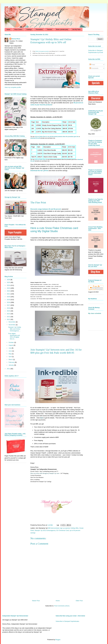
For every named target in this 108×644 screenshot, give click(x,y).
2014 (9, 314)
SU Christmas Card (63, 530)
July (10, 348)
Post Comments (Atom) (62, 606)
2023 (9, 288)
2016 (9, 308)
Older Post (79, 601)
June (10, 351)
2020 (9, 297)
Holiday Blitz (75, 528)
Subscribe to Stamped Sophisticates (67, 621)
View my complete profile (13, 87)
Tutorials (49, 30)
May (10, 354)
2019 (9, 300)
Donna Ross (16, 39)
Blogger (58, 640)
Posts (92, 65)
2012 (9, 319)
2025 (9, 282)
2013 (9, 317)
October (11, 342)
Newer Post (36, 601)
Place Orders (18, 30)
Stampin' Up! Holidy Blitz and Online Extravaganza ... (15, 329)
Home (8, 30)
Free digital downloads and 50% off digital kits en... (14, 336)
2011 (9, 369)
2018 (9, 302)
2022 (9, 291)
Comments (94, 68)
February (12, 362)
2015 (9, 311)
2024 (9, 285)
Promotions (39, 30)
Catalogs (29, 30)
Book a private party (62, 30)
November (12, 325)
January (11, 365)
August (11, 345)
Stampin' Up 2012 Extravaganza (45, 530)
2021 (9, 294)
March (11, 359)
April (10, 357)
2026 (9, 280)
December (12, 322)
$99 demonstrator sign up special (59, 528)
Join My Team (76, 30)
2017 (9, 305)
